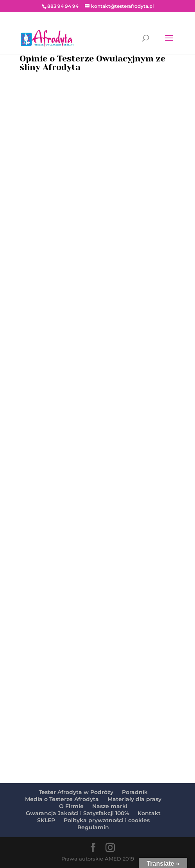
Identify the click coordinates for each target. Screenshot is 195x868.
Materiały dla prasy (134, 799)
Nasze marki (110, 806)
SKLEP (46, 820)
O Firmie (71, 806)
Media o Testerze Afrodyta (62, 799)
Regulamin (93, 827)
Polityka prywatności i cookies (107, 820)
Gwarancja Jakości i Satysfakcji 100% (77, 813)
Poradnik (135, 792)
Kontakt (149, 813)
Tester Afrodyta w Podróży (76, 792)
